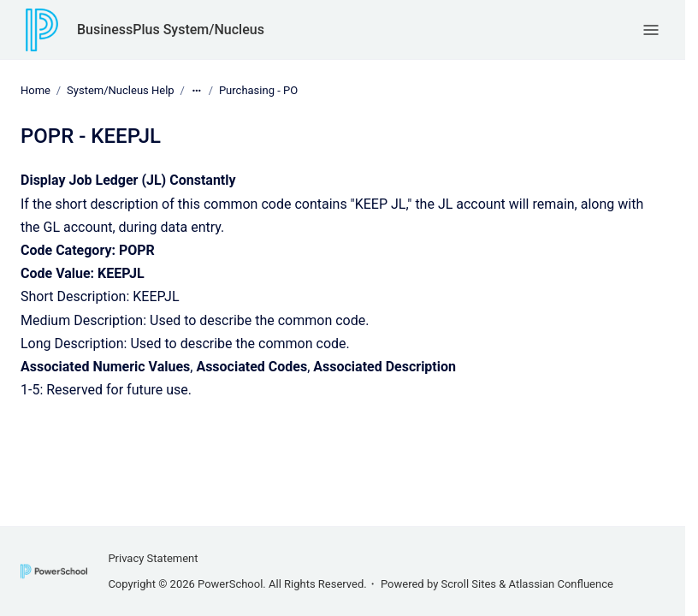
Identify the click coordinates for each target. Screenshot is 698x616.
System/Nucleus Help (121, 90)
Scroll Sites (469, 584)
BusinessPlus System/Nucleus (171, 30)
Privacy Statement (153, 558)
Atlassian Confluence (561, 584)
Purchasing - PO (258, 90)
